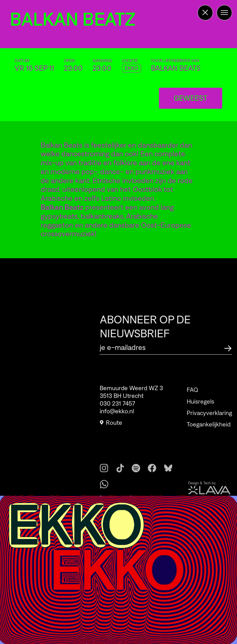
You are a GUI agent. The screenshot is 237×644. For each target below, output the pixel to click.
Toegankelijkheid (209, 432)
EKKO (131, 68)
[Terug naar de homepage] (205, 13)
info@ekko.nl (117, 414)
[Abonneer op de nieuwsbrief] (228, 347)
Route (111, 425)
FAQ (192, 397)
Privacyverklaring (209, 420)
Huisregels (200, 409)
